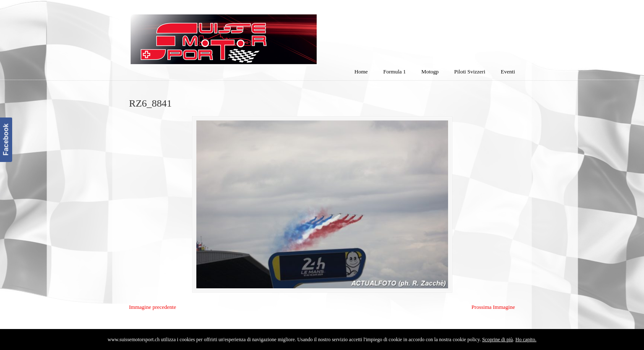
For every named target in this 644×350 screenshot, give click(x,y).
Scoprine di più (497, 340)
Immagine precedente (153, 307)
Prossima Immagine (493, 307)
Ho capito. (526, 340)
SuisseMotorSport (259, 34)
